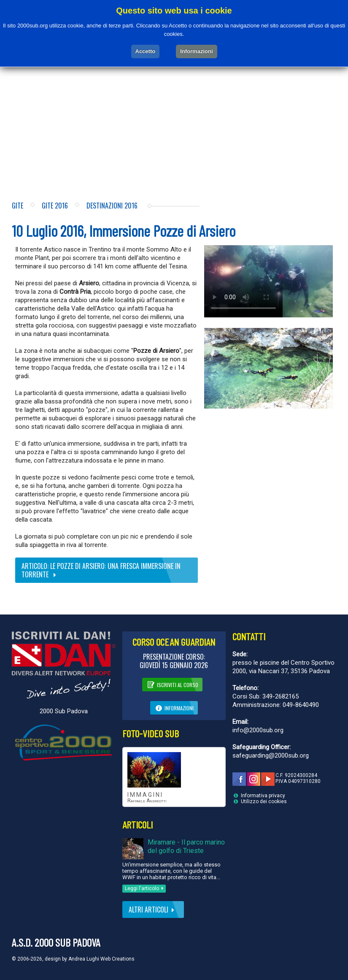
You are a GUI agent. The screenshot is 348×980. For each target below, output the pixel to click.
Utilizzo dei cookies (264, 801)
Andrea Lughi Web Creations (101, 959)
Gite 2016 (55, 206)
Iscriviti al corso (172, 684)
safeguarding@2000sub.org (271, 755)
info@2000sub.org (258, 730)
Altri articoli (153, 910)
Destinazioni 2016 (112, 206)
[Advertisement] (174, 117)
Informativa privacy (263, 796)
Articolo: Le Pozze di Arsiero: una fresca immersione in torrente (101, 570)
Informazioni (174, 707)
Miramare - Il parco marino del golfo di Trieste (186, 846)
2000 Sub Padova (64, 711)
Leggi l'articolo (146, 888)
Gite (18, 206)
